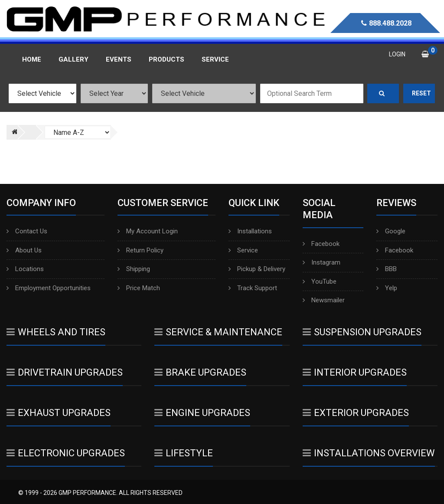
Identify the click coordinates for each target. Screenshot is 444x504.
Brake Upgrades (200, 372)
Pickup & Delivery (257, 269)
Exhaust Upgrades (59, 413)
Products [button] (166, 59)
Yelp (387, 288)
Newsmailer (324, 300)
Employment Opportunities (49, 288)
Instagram (322, 262)
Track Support (253, 288)
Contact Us (27, 231)
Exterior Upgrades (356, 413)
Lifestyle (184, 453)
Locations (25, 269)
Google (391, 231)
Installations (250, 231)
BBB (387, 269)
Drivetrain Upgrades (65, 372)
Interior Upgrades (355, 372)
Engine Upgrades (202, 413)
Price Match (139, 288)
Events (119, 59)
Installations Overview (369, 453)
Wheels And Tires (56, 332)
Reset (421, 93)
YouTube (320, 281)
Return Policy (140, 250)
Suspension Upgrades (362, 332)
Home (32, 59)
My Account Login (148, 231)
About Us (24, 250)
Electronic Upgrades (66, 453)
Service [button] (215, 59)
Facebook (321, 244)
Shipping (134, 269)
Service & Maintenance (218, 332)
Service (243, 250)
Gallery (73, 59)
